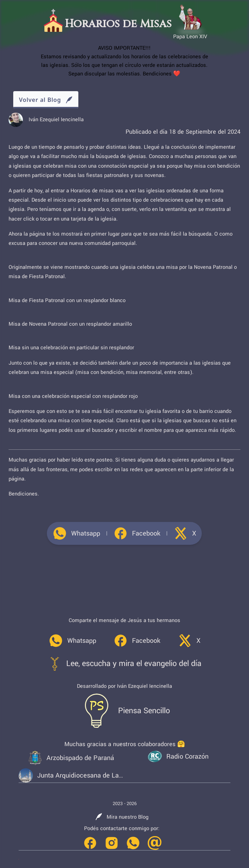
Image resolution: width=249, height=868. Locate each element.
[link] (76, 533)
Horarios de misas (92, 191)
